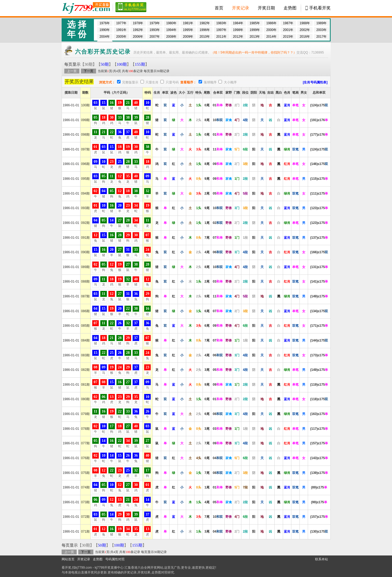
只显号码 (172, 82)
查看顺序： (188, 82)
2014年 (272, 37)
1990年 (105, 30)
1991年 (121, 30)
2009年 (188, 37)
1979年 (155, 23)
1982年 (205, 23)
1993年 (155, 30)
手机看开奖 (320, 8)
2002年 (305, 30)
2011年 (222, 37)
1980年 (172, 23)
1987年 (288, 23)
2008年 (172, 37)
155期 (140, 64)
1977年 (121, 23)
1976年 (105, 23)
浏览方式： (107, 82)
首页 (219, 8)
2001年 (288, 30)
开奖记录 (241, 8)
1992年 (138, 30)
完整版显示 (130, 82)
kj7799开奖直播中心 (109, 568)
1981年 (188, 23)
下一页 (89, 71)
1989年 (322, 23)
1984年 (238, 23)
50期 (105, 64)
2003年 (322, 30)
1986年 (272, 23)
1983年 (222, 23)
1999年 (255, 30)
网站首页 (68, 559)
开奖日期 (266, 8)
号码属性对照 (115, 559)
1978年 (138, 23)
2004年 (105, 37)
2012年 (238, 37)
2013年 (255, 37)
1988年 (305, 23)
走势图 (290, 8)
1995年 (188, 30)
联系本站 (322, 559)
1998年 (238, 30)
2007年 (155, 37)
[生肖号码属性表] (315, 82)
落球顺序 (210, 82)
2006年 (138, 37)
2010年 (205, 37)
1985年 (255, 23)
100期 (122, 64)
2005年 (121, 37)
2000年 (272, 30)
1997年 (222, 30)
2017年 (322, 37)
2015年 (288, 37)
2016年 (305, 37)
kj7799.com (84, 568)
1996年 (205, 30)
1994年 (172, 30)
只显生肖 (152, 82)
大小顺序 (230, 82)
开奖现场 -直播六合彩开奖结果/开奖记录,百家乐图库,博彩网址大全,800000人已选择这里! (86, 8)
